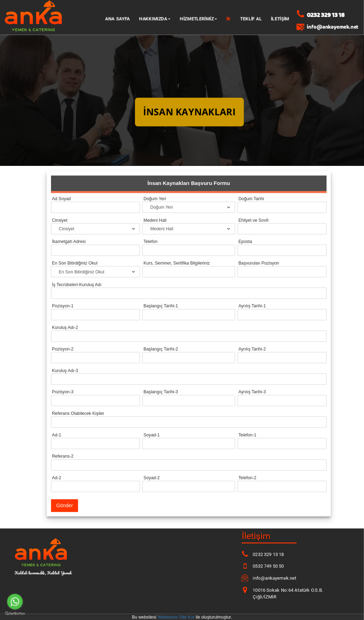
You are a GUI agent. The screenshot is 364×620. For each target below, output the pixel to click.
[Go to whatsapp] (15, 602)
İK (229, 18)
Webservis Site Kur (176, 617)
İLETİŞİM (280, 18)
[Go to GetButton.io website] (15, 614)
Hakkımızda (155, 18)
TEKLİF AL (251, 18)
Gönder (64, 506)
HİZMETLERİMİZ (199, 18)
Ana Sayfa (117, 18)
